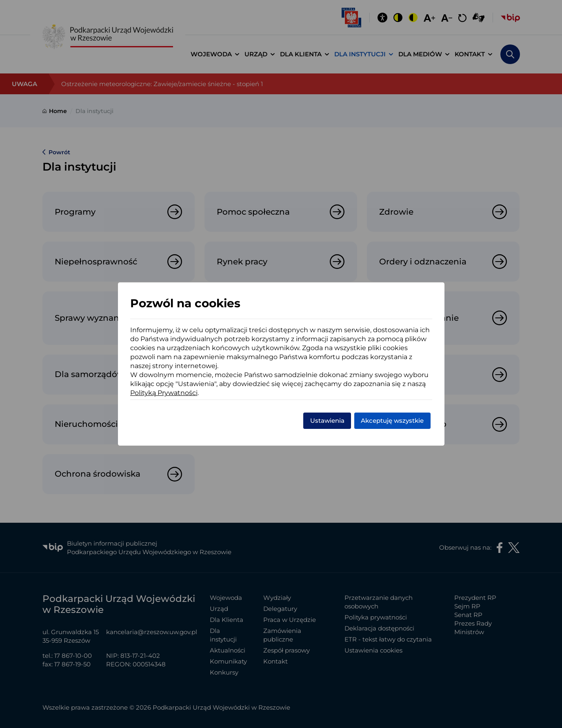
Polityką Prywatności (164, 393)
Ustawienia (327, 421)
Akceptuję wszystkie (392, 421)
